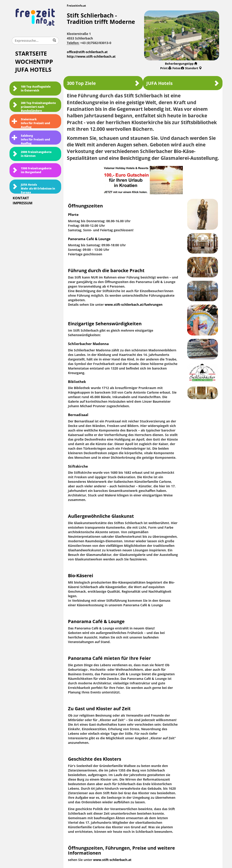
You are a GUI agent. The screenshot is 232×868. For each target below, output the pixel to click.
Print (166, 68)
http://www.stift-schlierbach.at (91, 57)
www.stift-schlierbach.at (112, 860)
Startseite (31, 54)
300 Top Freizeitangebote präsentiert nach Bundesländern (34, 107)
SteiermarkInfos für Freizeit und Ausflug (31, 123)
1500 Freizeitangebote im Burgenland (32, 170)
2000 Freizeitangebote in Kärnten (32, 154)
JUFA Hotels (33, 70)
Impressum (23, 203)
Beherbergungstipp (181, 64)
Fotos (178, 68)
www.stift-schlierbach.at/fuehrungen (134, 305)
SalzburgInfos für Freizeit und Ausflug (31, 139)
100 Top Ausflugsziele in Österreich (31, 89)
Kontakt (21, 198)
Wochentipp (34, 62)
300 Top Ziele (103, 83)
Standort (193, 68)
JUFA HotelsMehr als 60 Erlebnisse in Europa (33, 188)
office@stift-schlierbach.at (87, 52)
